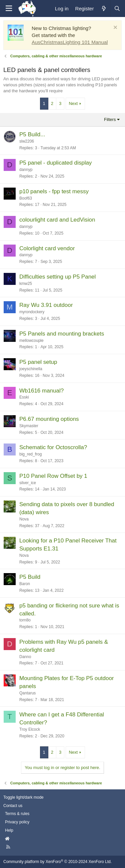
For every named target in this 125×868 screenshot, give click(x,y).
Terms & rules (17, 814)
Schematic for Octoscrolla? (53, 447)
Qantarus (27, 693)
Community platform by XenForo (57, 862)
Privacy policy (17, 822)
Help (9, 830)
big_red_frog (30, 454)
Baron (25, 584)
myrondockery (32, 312)
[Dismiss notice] (114, 28)
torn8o (25, 620)
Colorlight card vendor (47, 248)
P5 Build (30, 577)
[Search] (117, 8)
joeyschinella (31, 369)
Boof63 (26, 198)
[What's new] (103, 8)
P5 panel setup (38, 362)
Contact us (13, 806)
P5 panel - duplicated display (55, 163)
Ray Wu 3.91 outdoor (46, 305)
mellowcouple (31, 341)
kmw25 (26, 284)
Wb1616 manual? (41, 391)
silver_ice (28, 483)
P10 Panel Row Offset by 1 (53, 476)
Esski (24, 397)
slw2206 (27, 141)
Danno (25, 657)
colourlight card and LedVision (57, 220)
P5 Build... (32, 134)
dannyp (26, 170)
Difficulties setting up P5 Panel (57, 277)
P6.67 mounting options (49, 419)
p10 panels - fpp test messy (54, 191)
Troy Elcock (30, 729)
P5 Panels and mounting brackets (62, 334)
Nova (24, 519)
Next (73, 103)
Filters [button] (110, 119)
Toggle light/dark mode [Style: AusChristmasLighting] (23, 797)
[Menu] (9, 8)
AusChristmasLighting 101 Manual (70, 42)
